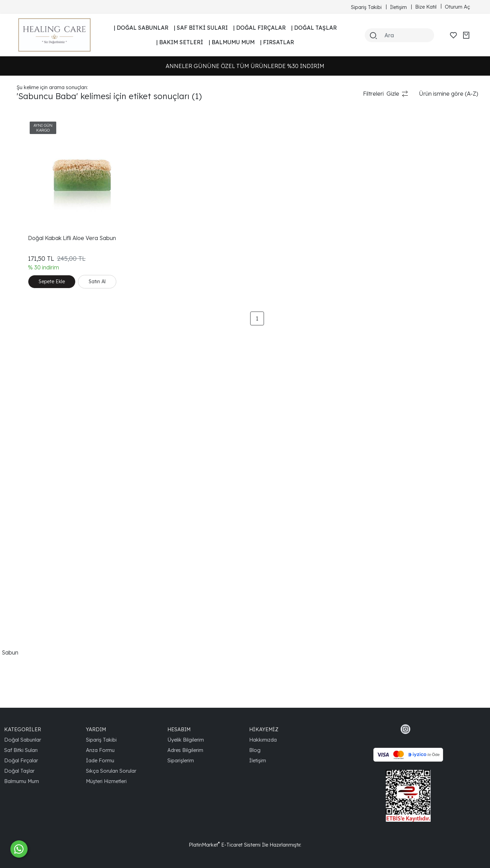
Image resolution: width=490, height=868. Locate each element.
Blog (255, 750)
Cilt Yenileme (33, 332)
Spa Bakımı (31, 608)
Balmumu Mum (22, 781)
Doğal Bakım (33, 277)
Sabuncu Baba (36, 144)
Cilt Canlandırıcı (36, 575)
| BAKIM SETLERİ (180, 42)
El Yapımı (28, 210)
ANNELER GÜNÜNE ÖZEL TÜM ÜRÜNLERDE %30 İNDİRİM (245, 66)
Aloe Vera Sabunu (40, 509)
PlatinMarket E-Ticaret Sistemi (225, 845)
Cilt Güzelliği (32, 409)
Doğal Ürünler (35, 310)
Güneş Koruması (38, 376)
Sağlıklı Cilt (30, 520)
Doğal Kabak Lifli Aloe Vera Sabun (61, 652)
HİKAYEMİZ (264, 729)
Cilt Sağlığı (30, 398)
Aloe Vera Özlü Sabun (45, 664)
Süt (21, 221)
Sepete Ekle (138, 262)
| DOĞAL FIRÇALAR (259, 28)
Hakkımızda (263, 740)
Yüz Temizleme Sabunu (47, 675)
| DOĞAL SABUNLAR (141, 28)
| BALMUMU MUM (232, 42)
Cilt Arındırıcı (32, 586)
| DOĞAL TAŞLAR (314, 28)
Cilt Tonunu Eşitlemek (44, 531)
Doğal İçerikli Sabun (42, 431)
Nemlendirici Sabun (42, 465)
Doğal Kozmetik (37, 387)
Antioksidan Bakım (40, 619)
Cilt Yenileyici (33, 597)
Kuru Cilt (27, 288)
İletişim (258, 760)
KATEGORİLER (23, 729)
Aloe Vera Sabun (38, 343)
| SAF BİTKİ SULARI (201, 28)
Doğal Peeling (35, 476)
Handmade (32, 244)
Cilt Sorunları (33, 442)
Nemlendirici (33, 299)
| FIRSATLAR (277, 42)
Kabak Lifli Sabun (39, 166)
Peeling (26, 199)
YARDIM (96, 729)
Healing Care (34, 487)
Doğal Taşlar (19, 771)
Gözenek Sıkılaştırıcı (42, 553)
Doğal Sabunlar (23, 740)
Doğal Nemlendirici (41, 498)
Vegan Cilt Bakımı (39, 630)
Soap (23, 266)
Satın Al (133, 277)
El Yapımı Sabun (37, 354)
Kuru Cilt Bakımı (37, 641)
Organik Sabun (36, 420)
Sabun (25, 133)
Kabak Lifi (29, 155)
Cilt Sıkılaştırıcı (34, 564)
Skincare (28, 255)
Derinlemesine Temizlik (46, 454)
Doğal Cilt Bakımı (38, 321)
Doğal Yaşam (34, 542)
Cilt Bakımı (30, 232)
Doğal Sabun (33, 188)
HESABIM (179, 729)
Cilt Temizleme (35, 365)
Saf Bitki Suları (21, 750)
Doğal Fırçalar (21, 760)
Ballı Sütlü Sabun (38, 177)
